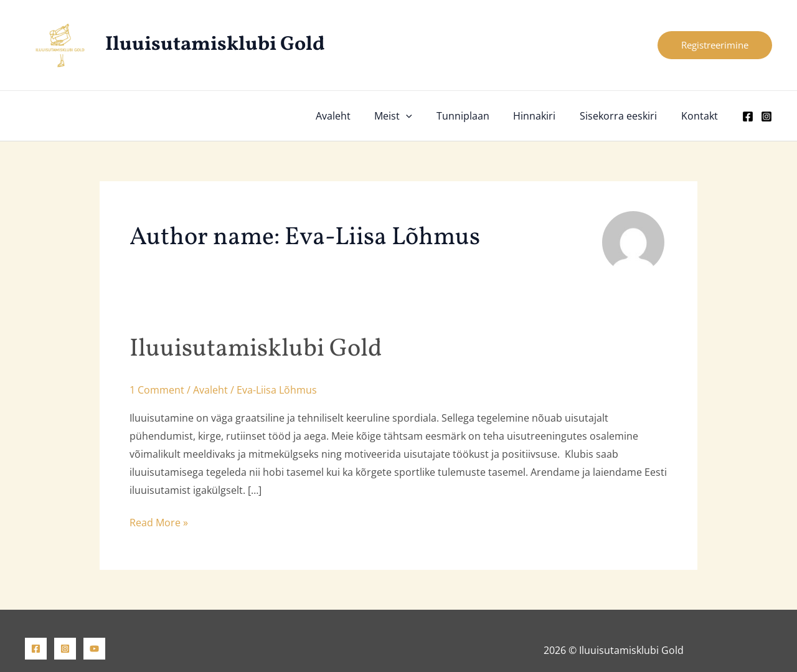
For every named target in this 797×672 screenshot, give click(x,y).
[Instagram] (766, 116)
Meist (412, 116)
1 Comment (157, 390)
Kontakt (701, 116)
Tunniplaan (477, 116)
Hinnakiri (545, 116)
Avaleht (356, 116)
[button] (715, 45)
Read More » (159, 523)
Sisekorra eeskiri (625, 116)
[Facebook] (748, 116)
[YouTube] (94, 649)
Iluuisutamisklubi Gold (215, 45)
